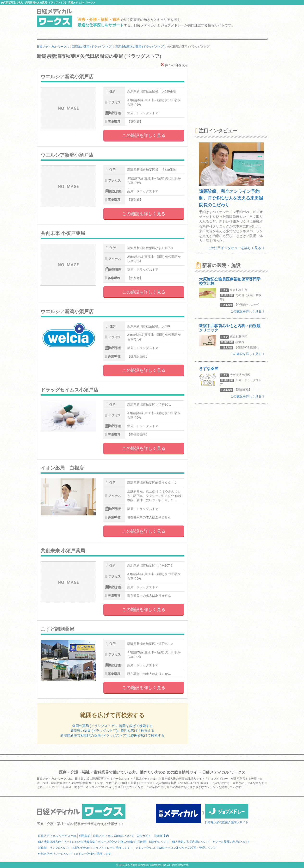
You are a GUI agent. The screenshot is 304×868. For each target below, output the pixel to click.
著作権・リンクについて (54, 848)
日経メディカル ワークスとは (57, 836)
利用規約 (85, 836)
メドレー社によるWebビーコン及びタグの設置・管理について (176, 848)
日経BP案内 (161, 836)
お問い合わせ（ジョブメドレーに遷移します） (103, 848)
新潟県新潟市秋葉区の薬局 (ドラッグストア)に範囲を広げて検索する (112, 735)
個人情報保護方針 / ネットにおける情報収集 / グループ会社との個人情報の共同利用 (92, 842)
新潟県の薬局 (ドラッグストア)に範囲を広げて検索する (112, 731)
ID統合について (159, 842)
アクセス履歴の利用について (231, 842)
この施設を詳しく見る (144, 135)
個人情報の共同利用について (191, 842)
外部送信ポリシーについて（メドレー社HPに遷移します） (76, 854)
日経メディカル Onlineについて (113, 836)
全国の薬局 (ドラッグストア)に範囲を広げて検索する (112, 726)
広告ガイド (144, 836)
